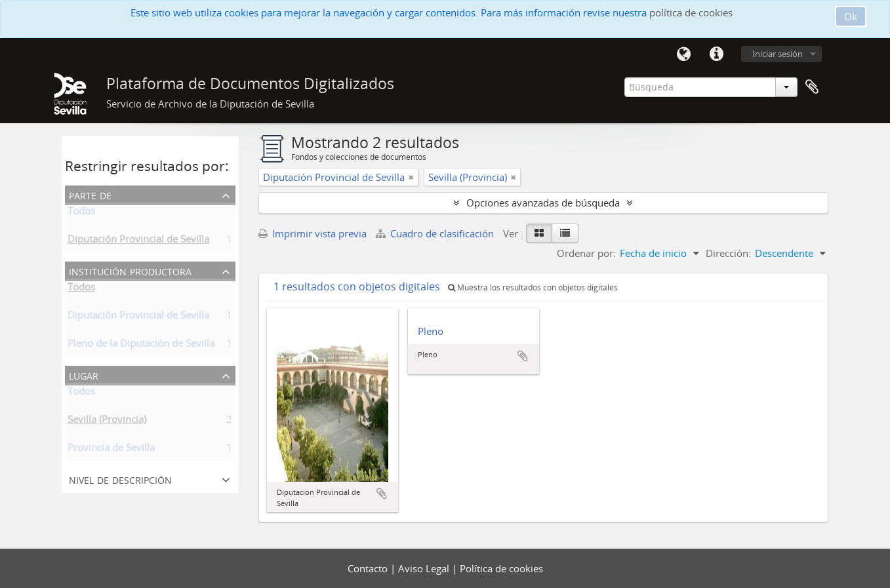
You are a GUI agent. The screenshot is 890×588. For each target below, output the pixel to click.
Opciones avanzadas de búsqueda (543, 203)
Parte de (90, 194)
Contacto (369, 568)
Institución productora (130, 270)
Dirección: (728, 253)
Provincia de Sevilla (111, 450)
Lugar (84, 375)
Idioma (684, 54)
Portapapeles (812, 87)
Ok (851, 16)
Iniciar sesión (778, 54)
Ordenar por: (586, 253)
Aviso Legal (425, 568)
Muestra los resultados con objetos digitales (533, 287)
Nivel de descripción (120, 479)
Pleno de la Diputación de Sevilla (141, 345)
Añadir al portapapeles (382, 494)
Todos (81, 213)
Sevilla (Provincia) (107, 421)
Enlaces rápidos (717, 54)
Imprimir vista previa (313, 233)
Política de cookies (501, 568)
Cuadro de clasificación (436, 233)
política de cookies (691, 12)
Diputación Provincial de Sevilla (138, 241)
